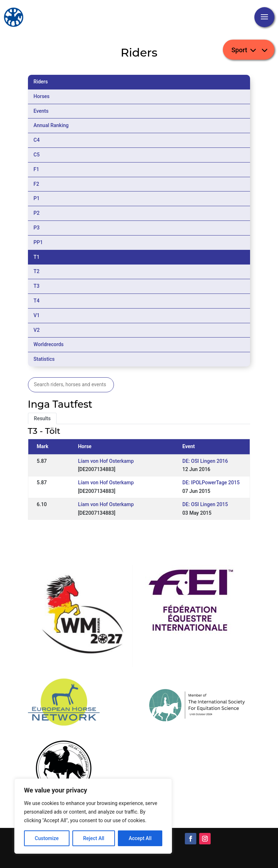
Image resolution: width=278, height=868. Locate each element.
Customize (47, 838)
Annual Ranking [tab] (51, 125)
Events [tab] (41, 111)
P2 (37, 213)
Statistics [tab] (44, 359)
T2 (37, 271)
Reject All (94, 838)
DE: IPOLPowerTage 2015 (211, 483)
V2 (37, 330)
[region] (93, 816)
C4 (37, 140)
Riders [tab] (41, 82)
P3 (37, 228)
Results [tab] (42, 418)
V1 (37, 315)
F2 (37, 184)
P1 (37, 198)
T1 (37, 257)
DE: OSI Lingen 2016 (205, 461)
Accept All (140, 838)
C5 (37, 155)
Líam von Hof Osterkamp (106, 461)
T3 (37, 286)
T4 (37, 301)
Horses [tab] (42, 96)
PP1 (38, 242)
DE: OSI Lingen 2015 (205, 504)
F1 (37, 169)
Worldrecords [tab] (49, 344)
